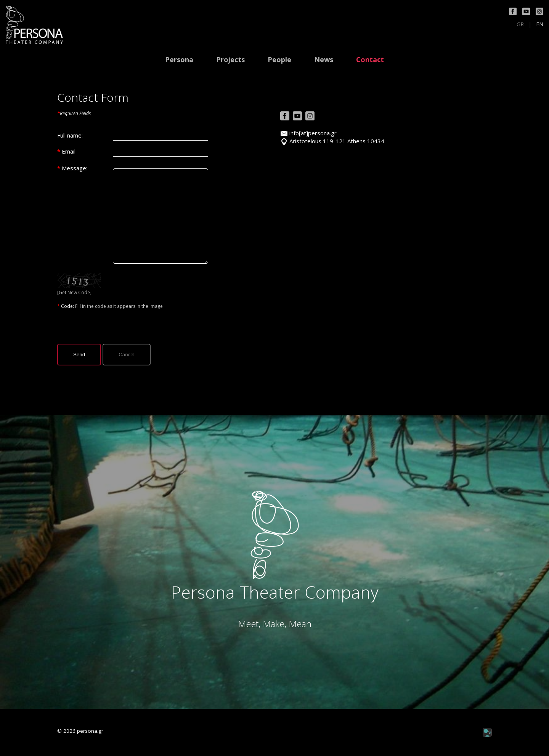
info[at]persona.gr (313, 133)
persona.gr (90, 731)
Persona (179, 60)
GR (520, 24)
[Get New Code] (74, 293)
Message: (75, 168)
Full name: (70, 135)
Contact (370, 60)
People (279, 60)
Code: (68, 306)
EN (540, 24)
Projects (230, 60)
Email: (69, 151)
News (324, 60)
